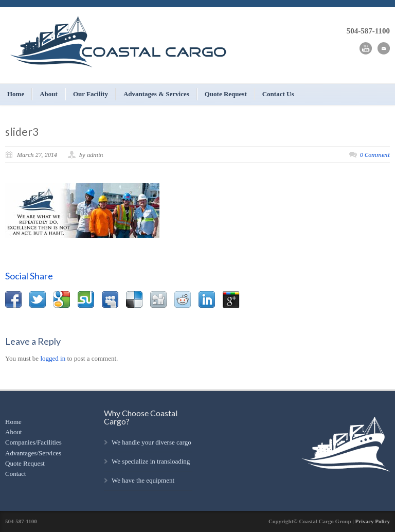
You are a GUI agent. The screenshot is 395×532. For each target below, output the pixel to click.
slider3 (22, 131)
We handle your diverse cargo (151, 442)
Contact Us (278, 94)
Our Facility (91, 94)
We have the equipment (143, 480)
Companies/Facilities (33, 442)
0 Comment (375, 155)
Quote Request (226, 94)
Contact (15, 474)
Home (16, 94)
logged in (53, 358)
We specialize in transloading (151, 461)
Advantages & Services (156, 94)
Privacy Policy (372, 521)
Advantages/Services (33, 453)
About (49, 94)
